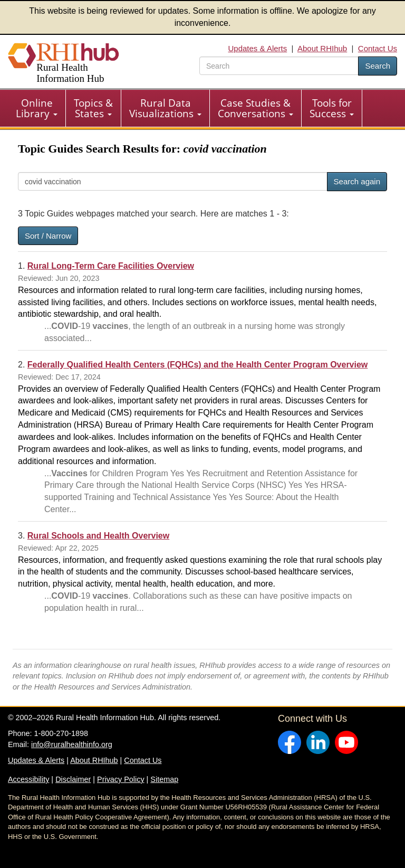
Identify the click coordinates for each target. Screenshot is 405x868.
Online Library (37, 108)
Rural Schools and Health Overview (98, 536)
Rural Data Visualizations (165, 108)
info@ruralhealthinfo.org (72, 744)
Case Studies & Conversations (255, 108)
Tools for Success (332, 108)
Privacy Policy (121, 779)
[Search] (173, 181)
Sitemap (164, 779)
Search (378, 66)
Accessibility (28, 779)
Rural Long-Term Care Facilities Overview (111, 266)
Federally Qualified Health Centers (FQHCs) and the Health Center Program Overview (198, 365)
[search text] (279, 66)
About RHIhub (322, 48)
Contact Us (378, 48)
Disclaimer (73, 779)
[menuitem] (37, 108)
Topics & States (93, 108)
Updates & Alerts (258, 48)
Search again (357, 181)
